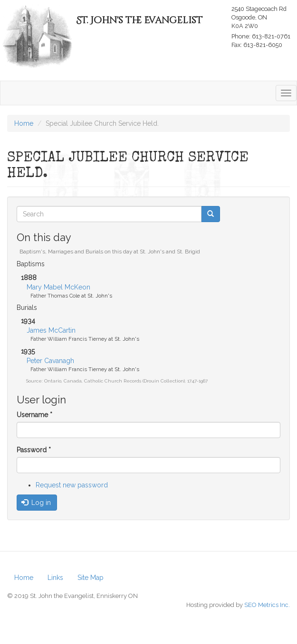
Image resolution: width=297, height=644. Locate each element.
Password (34, 450)
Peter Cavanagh (50, 361)
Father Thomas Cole (55, 296)
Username (34, 415)
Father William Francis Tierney (69, 339)
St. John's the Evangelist (139, 20)
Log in (36, 503)
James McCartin (51, 330)
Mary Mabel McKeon (58, 287)
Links (55, 578)
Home (24, 578)
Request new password (72, 485)
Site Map (91, 578)
